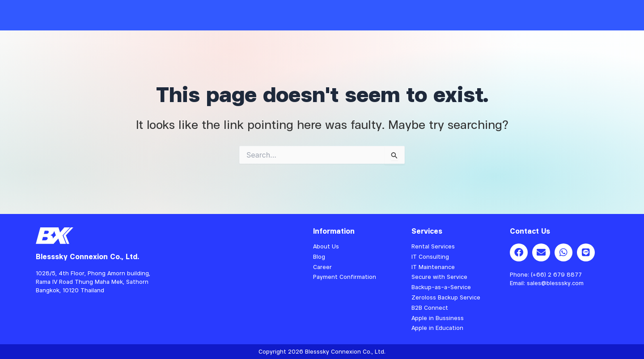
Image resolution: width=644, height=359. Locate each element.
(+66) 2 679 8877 (556, 274)
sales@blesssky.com (555, 283)
